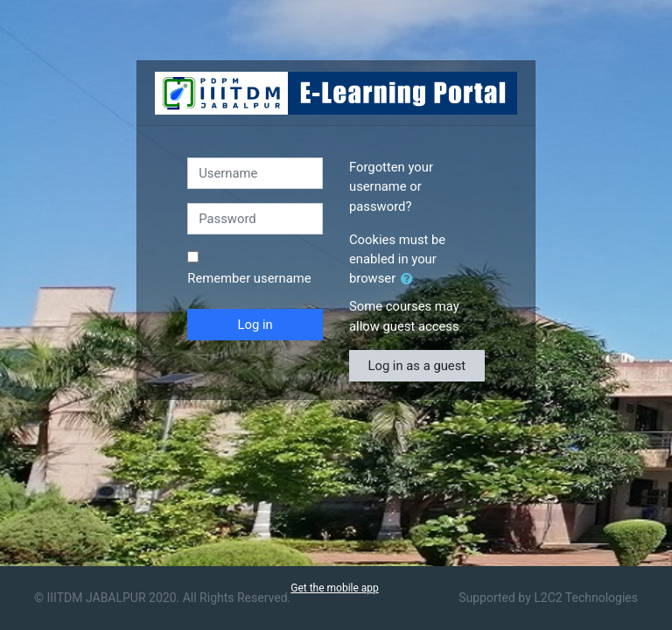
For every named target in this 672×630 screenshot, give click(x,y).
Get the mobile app (335, 588)
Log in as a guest (416, 366)
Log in (255, 325)
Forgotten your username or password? (391, 186)
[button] (410, 279)
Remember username (249, 278)
